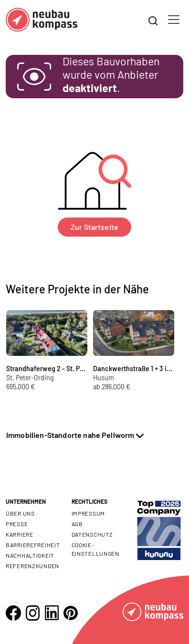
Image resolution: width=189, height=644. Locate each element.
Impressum (88, 513)
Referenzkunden (32, 566)
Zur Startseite (94, 227)
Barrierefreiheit (33, 545)
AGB (77, 524)
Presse (17, 524)
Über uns (20, 513)
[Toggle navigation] (174, 20)
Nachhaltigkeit (30, 555)
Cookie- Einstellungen (95, 549)
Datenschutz (92, 534)
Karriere (20, 534)
